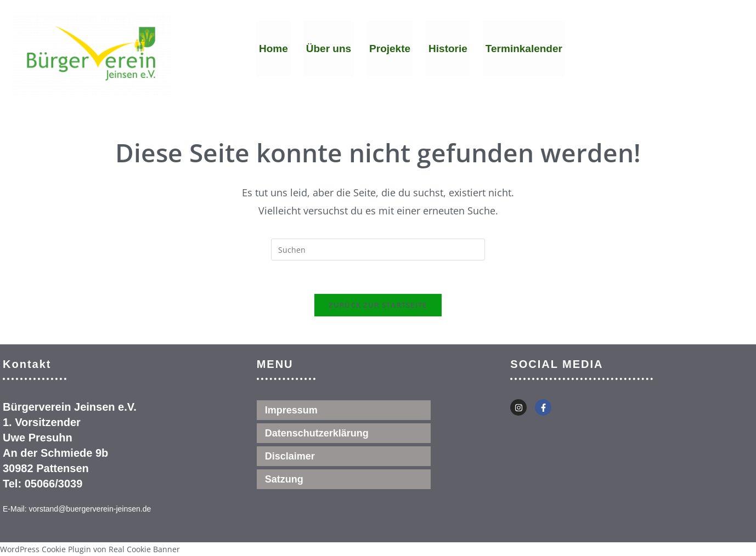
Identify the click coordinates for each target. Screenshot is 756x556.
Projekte (390, 49)
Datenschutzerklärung (317, 433)
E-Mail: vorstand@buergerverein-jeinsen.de (77, 509)
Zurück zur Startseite (378, 305)
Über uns (329, 49)
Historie (448, 49)
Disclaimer (290, 456)
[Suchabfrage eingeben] (378, 249)
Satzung (284, 479)
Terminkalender (524, 49)
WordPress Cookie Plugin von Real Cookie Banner (90, 549)
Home (273, 49)
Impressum (291, 410)
